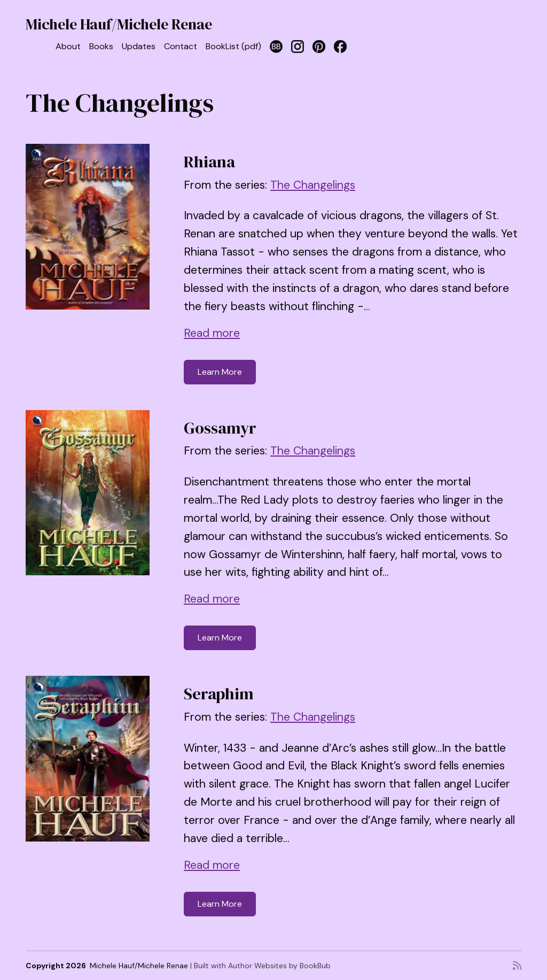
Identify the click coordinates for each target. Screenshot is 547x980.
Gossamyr (220, 428)
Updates (139, 46)
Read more (212, 333)
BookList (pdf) (233, 46)
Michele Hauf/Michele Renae (119, 24)
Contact (181, 46)
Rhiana (209, 162)
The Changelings (313, 185)
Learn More (220, 372)
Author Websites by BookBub (279, 966)
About (68, 46)
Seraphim (219, 694)
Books (101, 46)
